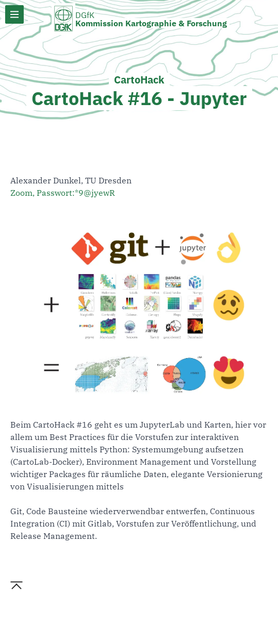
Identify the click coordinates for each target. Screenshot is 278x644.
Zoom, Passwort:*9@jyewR (63, 193)
